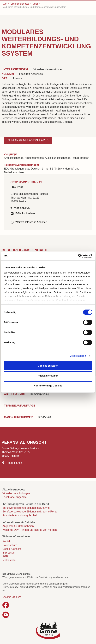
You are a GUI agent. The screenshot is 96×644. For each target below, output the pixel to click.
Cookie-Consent (12, 549)
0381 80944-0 (22, 208)
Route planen (14, 463)
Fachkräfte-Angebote (15, 497)
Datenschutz (10, 545)
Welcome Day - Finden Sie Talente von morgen (30, 530)
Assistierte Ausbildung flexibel (20, 515)
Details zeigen (78, 356)
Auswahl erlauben (48, 376)
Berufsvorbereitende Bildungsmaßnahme (26, 508)
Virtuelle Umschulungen (16, 493)
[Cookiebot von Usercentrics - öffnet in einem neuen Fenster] (78, 256)
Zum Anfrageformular (27, 140)
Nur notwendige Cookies (48, 386)
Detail (35, 4)
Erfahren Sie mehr (12, 597)
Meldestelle (9, 560)
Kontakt (7, 541)
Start (5, 4)
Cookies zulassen (48, 366)
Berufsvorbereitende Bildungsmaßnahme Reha (30, 512)
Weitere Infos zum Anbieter (31, 222)
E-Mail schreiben (25, 213)
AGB (5, 556)
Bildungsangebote (20, 4)
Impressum (9, 553)
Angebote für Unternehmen (18, 526)
